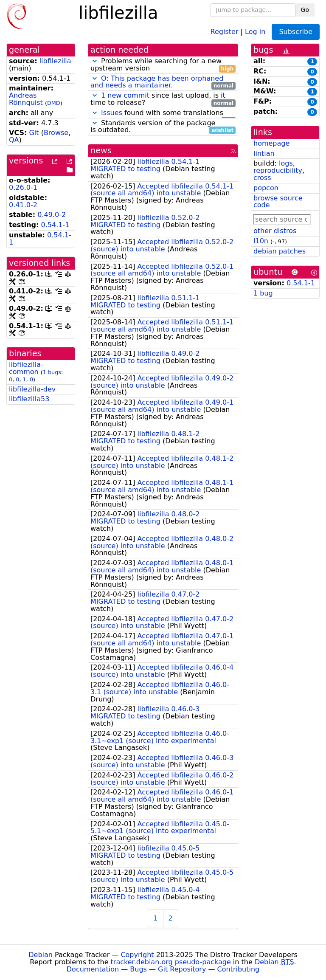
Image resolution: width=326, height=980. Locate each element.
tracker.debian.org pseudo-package (171, 962)
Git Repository (182, 969)
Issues (112, 113)
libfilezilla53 (29, 399)
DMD (54, 103)
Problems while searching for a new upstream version (163, 65)
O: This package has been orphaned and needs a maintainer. (157, 82)
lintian (264, 153)
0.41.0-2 (23, 205)
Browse (56, 133)
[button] (95, 61)
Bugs (138, 969)
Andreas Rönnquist (26, 99)
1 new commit (125, 95)
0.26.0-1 (23, 187)
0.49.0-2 (52, 215)
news (101, 151)
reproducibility (278, 170)
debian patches (280, 251)
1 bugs (52, 372)
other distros (275, 231)
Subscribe (296, 32)
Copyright (137, 955)
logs (286, 163)
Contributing (239, 969)
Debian (41, 955)
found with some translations (163, 113)
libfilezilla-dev (32, 389)
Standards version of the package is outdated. (163, 127)
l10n (261, 241)
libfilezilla (55, 61)
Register (225, 31)
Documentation (93, 969)
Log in (255, 31)
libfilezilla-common (26, 368)
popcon (266, 188)
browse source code (278, 202)
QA (14, 140)
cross (262, 178)
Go (305, 10)
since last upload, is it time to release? (163, 99)
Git (34, 133)
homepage (271, 143)
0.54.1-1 (55, 225)
